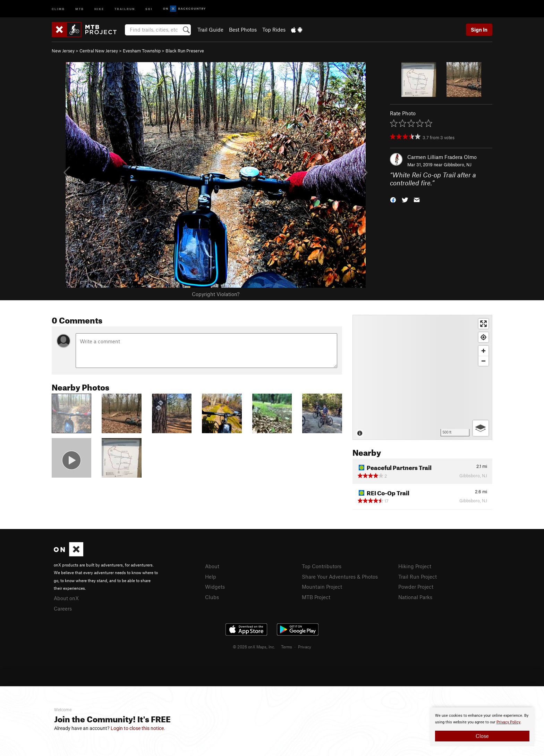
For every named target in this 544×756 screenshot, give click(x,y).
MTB (80, 9)
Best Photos (243, 30)
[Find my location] (483, 337)
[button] (393, 199)
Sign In (479, 30)
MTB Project (316, 597)
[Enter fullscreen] (483, 324)
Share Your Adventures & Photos (340, 577)
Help (211, 577)
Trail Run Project (418, 577)
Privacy (305, 647)
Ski (149, 9)
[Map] (422, 377)
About (212, 566)
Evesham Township (142, 51)
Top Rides (274, 30)
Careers (63, 608)
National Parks (415, 597)
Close (482, 736)
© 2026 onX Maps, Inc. (254, 647)
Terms (287, 647)
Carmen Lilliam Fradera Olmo (442, 157)
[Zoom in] (483, 351)
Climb (58, 9)
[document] (482, 727)
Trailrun (125, 9)
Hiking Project (415, 566)
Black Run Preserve (185, 51)
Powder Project (416, 587)
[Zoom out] (483, 361)
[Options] (481, 428)
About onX (66, 598)
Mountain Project (322, 587)
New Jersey (63, 51)
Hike (99, 9)
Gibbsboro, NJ (458, 165)
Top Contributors (322, 566)
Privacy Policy (508, 722)
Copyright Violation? (216, 294)
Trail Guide (210, 30)
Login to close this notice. (138, 728)
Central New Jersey (99, 51)
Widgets (215, 587)
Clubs (212, 597)
